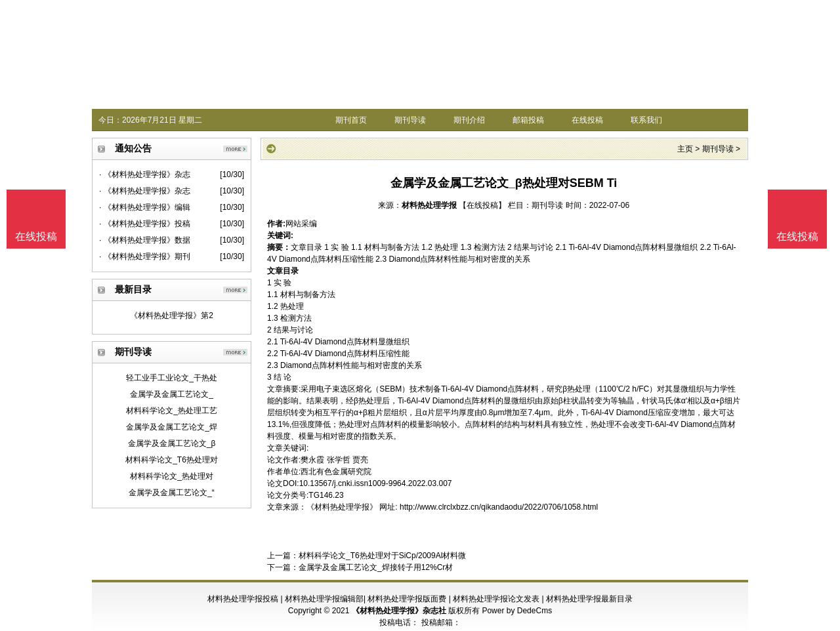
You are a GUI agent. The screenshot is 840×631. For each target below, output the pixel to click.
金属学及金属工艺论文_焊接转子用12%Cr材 (376, 567)
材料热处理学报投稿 (243, 599)
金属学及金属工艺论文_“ (172, 493)
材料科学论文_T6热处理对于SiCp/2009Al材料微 (382, 556)
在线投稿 (587, 120)
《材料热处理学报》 (342, 507)
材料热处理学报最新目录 (589, 599)
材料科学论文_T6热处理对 (172, 460)
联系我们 (646, 120)
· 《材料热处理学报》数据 (145, 240)
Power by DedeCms (517, 611)
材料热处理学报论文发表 (496, 599)
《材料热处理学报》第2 (172, 315)
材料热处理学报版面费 (407, 599)
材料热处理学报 (429, 205)
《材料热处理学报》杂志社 (399, 611)
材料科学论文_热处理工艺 (172, 411)
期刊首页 (351, 120)
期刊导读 (410, 120)
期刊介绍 (469, 120)
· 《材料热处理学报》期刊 (145, 256)
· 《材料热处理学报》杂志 (145, 174)
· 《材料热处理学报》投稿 (145, 224)
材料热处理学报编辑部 (324, 599)
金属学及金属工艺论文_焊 (172, 427)
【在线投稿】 (482, 205)
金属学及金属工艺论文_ (172, 394)
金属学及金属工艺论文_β (172, 443)
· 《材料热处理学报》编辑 (145, 207)
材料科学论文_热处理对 (172, 476)
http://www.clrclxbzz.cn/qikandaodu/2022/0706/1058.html (499, 507)
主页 (685, 149)
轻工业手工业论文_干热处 (172, 378)
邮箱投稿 (528, 120)
